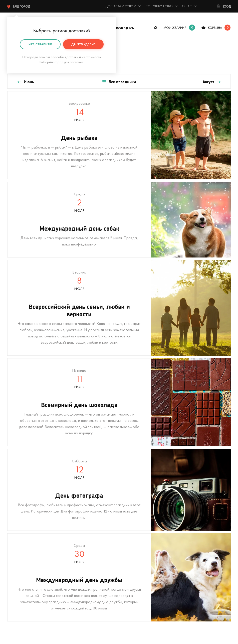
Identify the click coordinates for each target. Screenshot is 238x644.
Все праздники (122, 82)
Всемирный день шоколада (79, 405)
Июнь (29, 82)
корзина (215, 28)
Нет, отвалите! (40, 44)
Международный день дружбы (79, 580)
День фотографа (79, 495)
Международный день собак (79, 228)
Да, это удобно (83, 44)
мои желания (175, 28)
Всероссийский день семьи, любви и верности (79, 310)
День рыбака (79, 138)
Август (208, 82)
